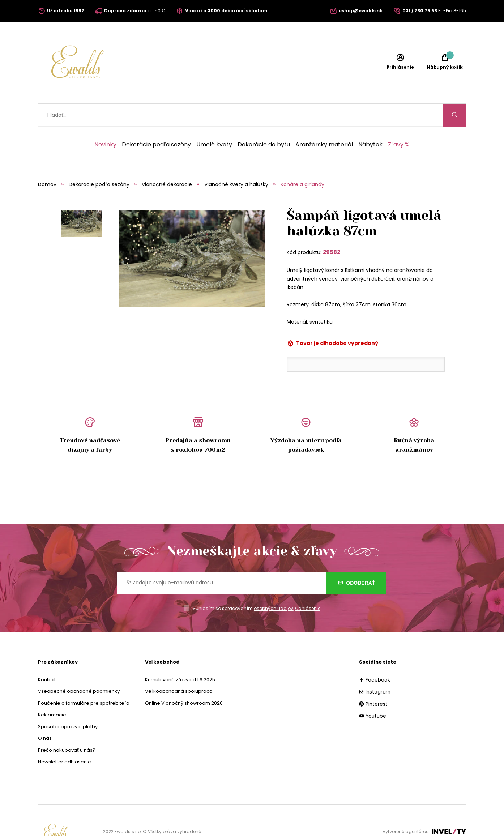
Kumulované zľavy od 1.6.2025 (180, 657)
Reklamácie (52, 692)
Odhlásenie (308, 586)
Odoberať (356, 560)
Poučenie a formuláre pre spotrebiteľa (84, 680)
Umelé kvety (214, 122)
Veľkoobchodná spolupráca (179, 668)
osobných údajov (274, 586)
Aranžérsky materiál (324, 122)
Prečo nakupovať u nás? (67, 727)
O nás (45, 715)
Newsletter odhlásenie (65, 739)
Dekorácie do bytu (264, 122)
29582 (332, 229)
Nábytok (370, 122)
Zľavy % (399, 122)
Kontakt (47, 657)
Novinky (105, 122)
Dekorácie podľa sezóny (156, 122)
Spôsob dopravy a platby (68, 704)
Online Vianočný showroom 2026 (184, 680)
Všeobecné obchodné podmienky (79, 668)
